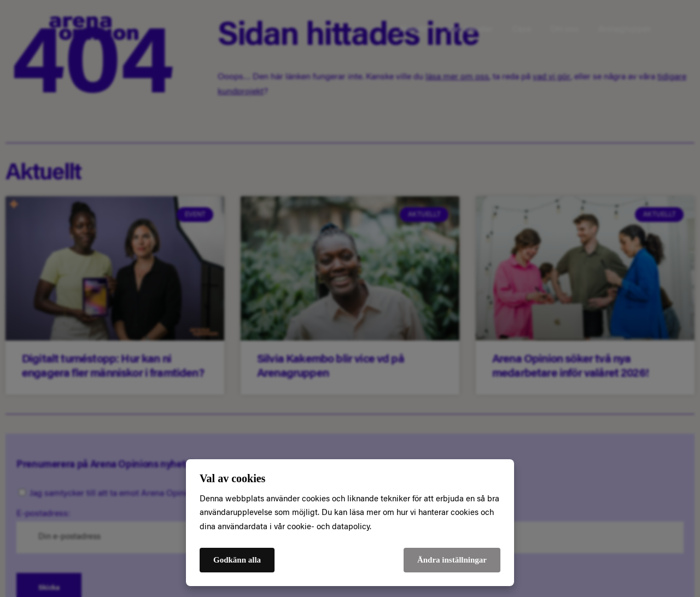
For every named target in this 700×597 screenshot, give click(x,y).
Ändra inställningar (452, 560)
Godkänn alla (237, 560)
